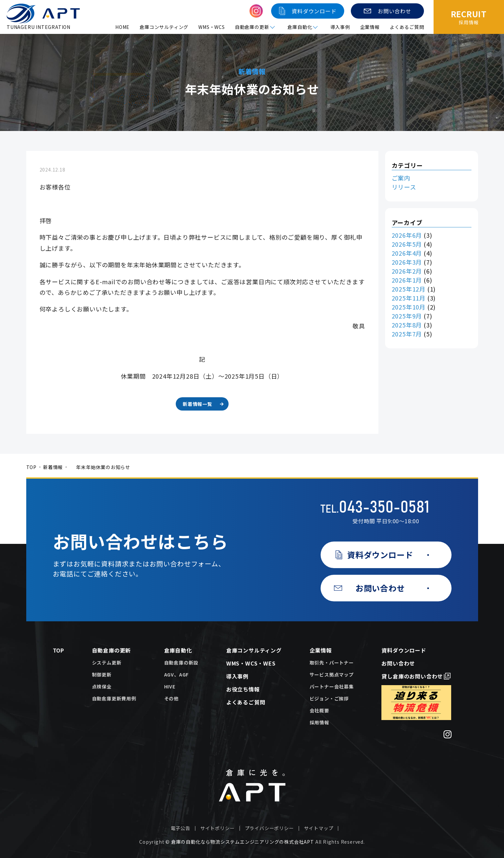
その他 (171, 698)
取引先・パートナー (332, 663)
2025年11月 (409, 298)
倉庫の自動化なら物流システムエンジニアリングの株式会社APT (243, 842)
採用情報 (319, 722)
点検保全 (102, 686)
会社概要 (319, 710)
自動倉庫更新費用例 (114, 698)
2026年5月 (407, 244)
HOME (122, 27)
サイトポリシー (218, 828)
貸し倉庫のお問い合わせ (412, 676)
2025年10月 (409, 307)
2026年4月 (407, 253)
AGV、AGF (177, 674)
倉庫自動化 (178, 650)
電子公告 (181, 828)
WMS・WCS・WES (251, 663)
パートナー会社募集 (332, 686)
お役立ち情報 (243, 689)
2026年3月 (407, 262)
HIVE (170, 686)
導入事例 (340, 27)
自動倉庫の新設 (181, 663)
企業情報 (370, 27)
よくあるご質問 (407, 27)
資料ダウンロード (404, 650)
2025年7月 (407, 334)
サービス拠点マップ (332, 674)
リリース (404, 187)
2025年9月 (407, 316)
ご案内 (401, 178)
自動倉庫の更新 (112, 650)
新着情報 (53, 467)
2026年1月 (407, 280)
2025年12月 (409, 289)
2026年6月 (407, 235)
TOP (31, 467)
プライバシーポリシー (269, 828)
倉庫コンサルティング (164, 27)
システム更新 (107, 663)
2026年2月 (407, 271)
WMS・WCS (212, 27)
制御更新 (102, 674)
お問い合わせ (398, 663)
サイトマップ (319, 828)
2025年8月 (407, 325)
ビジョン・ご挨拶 (329, 698)
